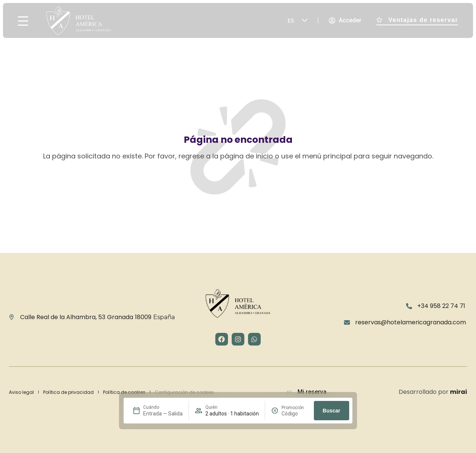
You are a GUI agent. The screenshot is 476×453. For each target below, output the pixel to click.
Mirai (459, 392)
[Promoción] (295, 414)
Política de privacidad (68, 392)
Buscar (332, 411)
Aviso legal (21, 392)
